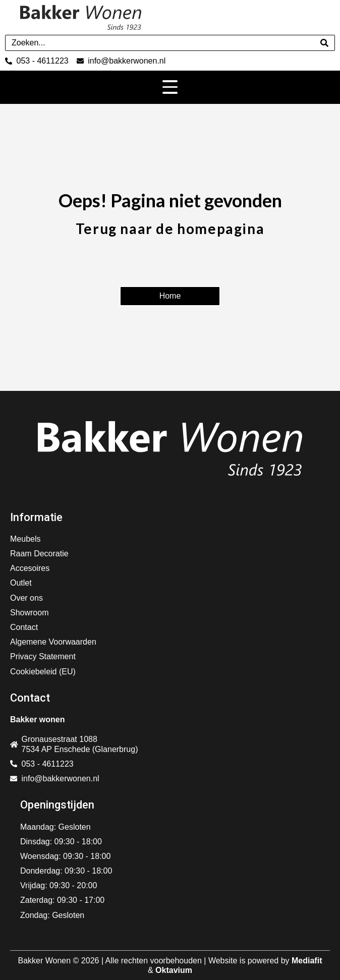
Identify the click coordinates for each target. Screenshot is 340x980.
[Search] (324, 43)
